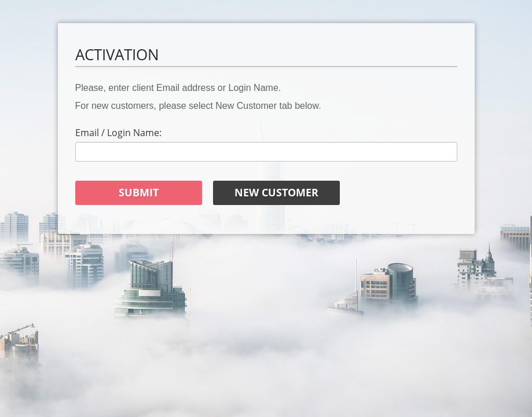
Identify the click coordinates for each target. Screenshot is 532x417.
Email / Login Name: (118, 133)
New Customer (276, 192)
